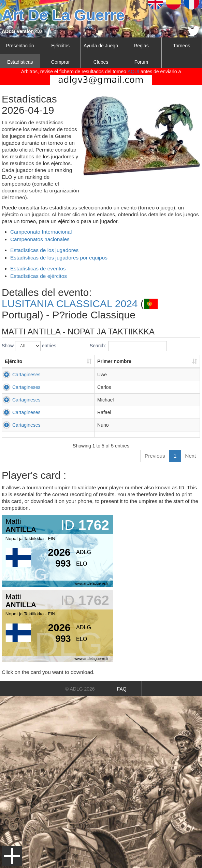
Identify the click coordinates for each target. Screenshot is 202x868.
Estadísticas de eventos (38, 269)
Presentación (20, 46)
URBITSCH (162, 375)
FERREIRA (162, 387)
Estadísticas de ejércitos (39, 276)
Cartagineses (26, 375)
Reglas (141, 46)
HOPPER (160, 400)
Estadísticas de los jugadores (44, 250)
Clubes (101, 62)
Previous (155, 456)
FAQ (122, 689)
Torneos (182, 46)
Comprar (60, 62)
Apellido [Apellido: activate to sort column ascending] (159, 361)
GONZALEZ (163, 425)
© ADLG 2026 (80, 689)
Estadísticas (20, 62)
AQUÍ (133, 72)
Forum (141, 62)
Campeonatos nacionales (40, 239)
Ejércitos (60, 46)
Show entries (29, 346)
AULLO (158, 412)
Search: (128, 346)
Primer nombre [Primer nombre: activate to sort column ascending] (90, 361)
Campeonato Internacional (41, 232)
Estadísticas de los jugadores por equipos (59, 258)
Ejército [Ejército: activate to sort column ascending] (13, 361)
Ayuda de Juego (101, 46)
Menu (12, 856)
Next (190, 456)
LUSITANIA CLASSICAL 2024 (70, 304)
